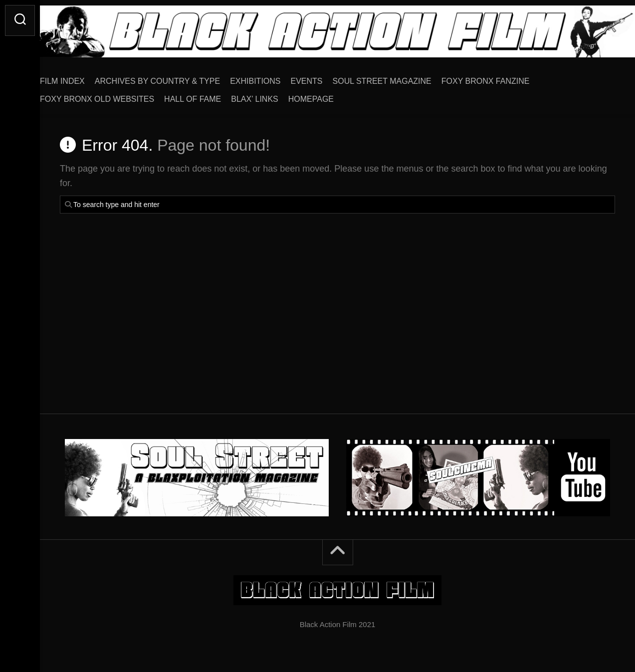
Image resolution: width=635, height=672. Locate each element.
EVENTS (327, 78)
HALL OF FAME (212, 96)
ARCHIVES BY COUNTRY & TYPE (177, 78)
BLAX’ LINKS (275, 96)
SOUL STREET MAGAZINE (402, 78)
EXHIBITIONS (275, 78)
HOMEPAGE (331, 96)
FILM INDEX (82, 78)
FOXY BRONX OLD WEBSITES (117, 96)
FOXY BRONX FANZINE (506, 78)
